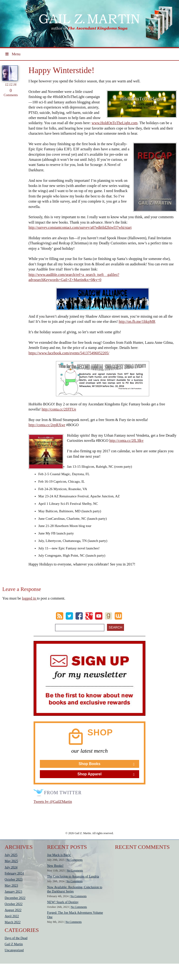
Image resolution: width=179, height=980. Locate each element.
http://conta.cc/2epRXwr (47, 425)
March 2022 (13, 922)
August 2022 (13, 910)
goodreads (108, 616)
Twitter (69, 616)
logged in (29, 598)
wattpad (118, 616)
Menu (13, 54)
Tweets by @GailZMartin (53, 802)
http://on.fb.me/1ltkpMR (137, 321)
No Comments (75, 860)
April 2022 (12, 916)
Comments (11, 92)
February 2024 (14, 873)
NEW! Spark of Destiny (63, 902)
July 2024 (11, 867)
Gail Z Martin (14, 944)
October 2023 (14, 880)
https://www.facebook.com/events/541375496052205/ (69, 353)
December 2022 (15, 898)
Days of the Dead (16, 938)
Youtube (99, 616)
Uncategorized (14, 950)
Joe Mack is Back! (59, 855)
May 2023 (11, 886)
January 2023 (13, 892)
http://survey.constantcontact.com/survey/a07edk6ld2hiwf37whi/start (80, 227)
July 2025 (11, 855)
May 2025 (11, 861)
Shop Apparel (89, 774)
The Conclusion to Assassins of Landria (73, 876)
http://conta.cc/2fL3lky (126, 441)
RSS (60, 616)
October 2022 (14, 904)
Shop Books (89, 764)
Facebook (79, 616)
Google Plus (89, 616)
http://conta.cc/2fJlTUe (59, 409)
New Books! (55, 866)
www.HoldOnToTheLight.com (115, 123)
